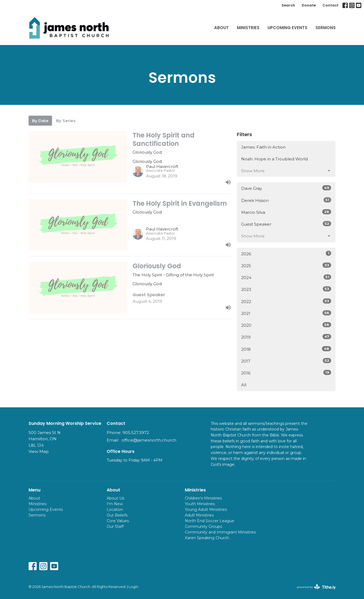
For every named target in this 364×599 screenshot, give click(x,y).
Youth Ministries (200, 504)
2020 (286, 325)
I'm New (115, 504)
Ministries (248, 28)
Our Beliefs (117, 515)
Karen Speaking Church (207, 538)
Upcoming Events (287, 28)
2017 (286, 361)
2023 (286, 289)
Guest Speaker (286, 224)
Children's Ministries (203, 498)
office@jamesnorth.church (149, 440)
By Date (40, 121)
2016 (286, 373)
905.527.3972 (136, 433)
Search (288, 5)
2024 (286, 277)
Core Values (118, 521)
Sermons (326, 28)
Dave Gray (286, 188)
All (244, 385)
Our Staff (115, 526)
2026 (286, 254)
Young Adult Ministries (206, 510)
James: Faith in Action (263, 147)
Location (115, 510)
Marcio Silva (286, 212)
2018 (286, 349)
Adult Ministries (199, 515)
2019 (286, 337)
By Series (66, 121)
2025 (286, 265)
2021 (286, 313)
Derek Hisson (286, 200)
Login (133, 587)
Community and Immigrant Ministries (220, 532)
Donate (309, 5)
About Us (115, 498)
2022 (286, 301)
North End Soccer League (209, 521)
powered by (316, 587)
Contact (330, 5)
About (221, 28)
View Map (39, 451)
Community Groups (203, 526)
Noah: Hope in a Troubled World (274, 159)
